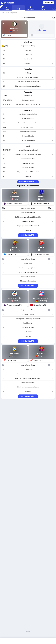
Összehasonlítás (28, 235)
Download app (48, 3)
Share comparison (28, 182)
